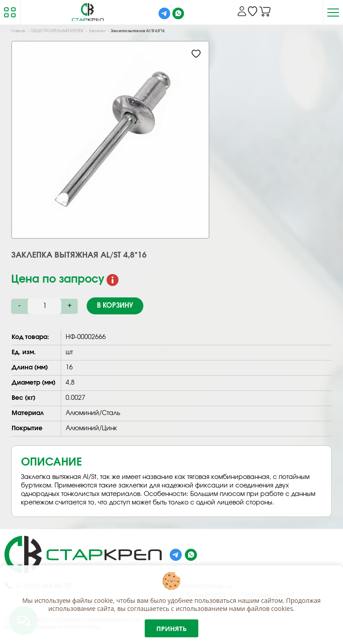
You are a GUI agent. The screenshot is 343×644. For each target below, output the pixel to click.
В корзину (115, 306)
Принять (171, 629)
